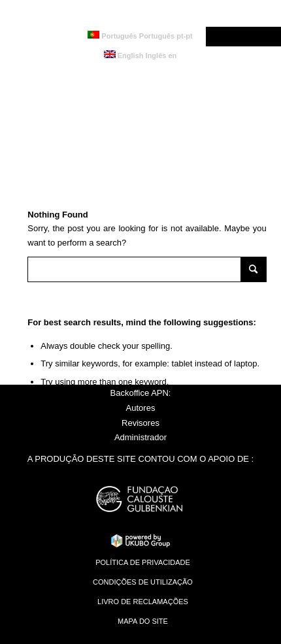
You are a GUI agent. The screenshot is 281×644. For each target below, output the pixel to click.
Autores (141, 408)
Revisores (140, 423)
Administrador (140, 437)
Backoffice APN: (141, 393)
